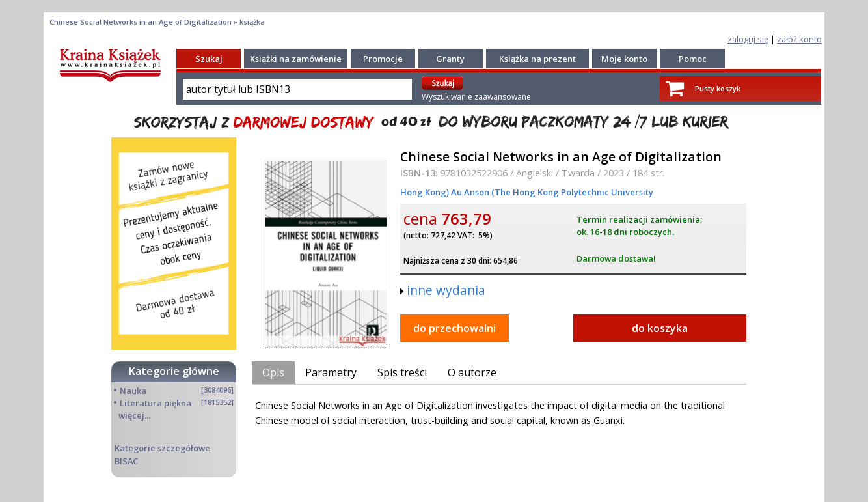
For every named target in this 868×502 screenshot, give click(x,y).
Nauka (133, 391)
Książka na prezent (537, 59)
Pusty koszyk (718, 88)
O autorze (472, 372)
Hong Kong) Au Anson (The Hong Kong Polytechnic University (527, 192)
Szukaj (209, 59)
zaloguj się (748, 39)
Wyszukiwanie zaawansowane (476, 97)
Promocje (383, 59)
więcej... (134, 415)
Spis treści (402, 372)
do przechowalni (454, 328)
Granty (450, 59)
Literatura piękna (156, 403)
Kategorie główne (174, 371)
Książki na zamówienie (296, 59)
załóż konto (799, 39)
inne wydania (446, 290)
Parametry (331, 372)
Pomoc (693, 59)
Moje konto (624, 59)
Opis (273, 372)
